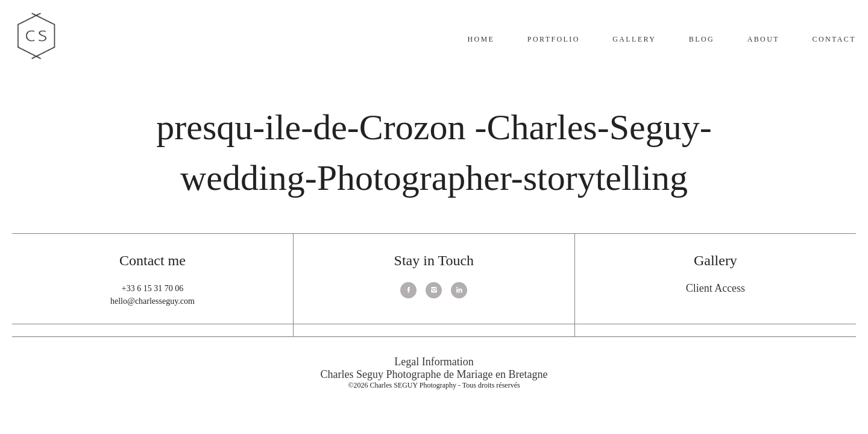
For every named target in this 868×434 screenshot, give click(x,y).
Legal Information (434, 362)
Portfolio (554, 39)
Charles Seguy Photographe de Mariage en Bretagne (434, 374)
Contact (834, 39)
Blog (702, 39)
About (763, 39)
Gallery (634, 39)
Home (481, 39)
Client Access (715, 288)
